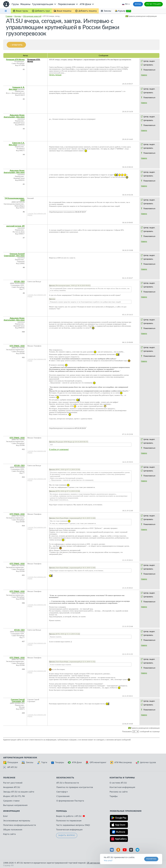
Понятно (151, 859)
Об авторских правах (98, 863)
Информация (11, 811)
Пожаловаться (149, 70)
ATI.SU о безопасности (68, 783)
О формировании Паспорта (70, 801)
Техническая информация (69, 830)
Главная (9, 16)
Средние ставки (11, 801)
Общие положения (13, 830)
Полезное (9, 778)
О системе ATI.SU (118, 783)
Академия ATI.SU (12, 787)
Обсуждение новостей (32, 16)
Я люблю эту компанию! (59, 449)
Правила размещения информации (142, 16)
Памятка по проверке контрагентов (75, 787)
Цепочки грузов (146, 762)
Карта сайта (9, 834)
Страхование (63, 796)
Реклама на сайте (119, 792)
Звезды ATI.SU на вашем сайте (19, 792)
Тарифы (114, 796)
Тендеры (57, 762)
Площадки (11, 762)
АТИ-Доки (75, 762)
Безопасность (65, 778)
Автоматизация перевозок (20, 758)
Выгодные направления (15, 805)
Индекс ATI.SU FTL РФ (14, 796)
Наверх (144, 75)
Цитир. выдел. (149, 61)
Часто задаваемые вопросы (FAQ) (73, 825)
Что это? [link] (108, 861)
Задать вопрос (67, 835)
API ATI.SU (10, 767)
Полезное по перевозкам (69, 821)
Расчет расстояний (13, 783)
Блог (6, 816)
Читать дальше (55, 75)
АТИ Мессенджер (121, 762)
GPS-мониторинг (96, 762)
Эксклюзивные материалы (17, 821)
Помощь (61, 811)
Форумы (18, 16)
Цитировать (148, 65)
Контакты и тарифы (122, 778)
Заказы (28, 762)
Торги (42, 762)
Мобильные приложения (126, 811)
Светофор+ (62, 792)
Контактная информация (122, 787)
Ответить (17, 45)
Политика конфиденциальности (20, 825)
